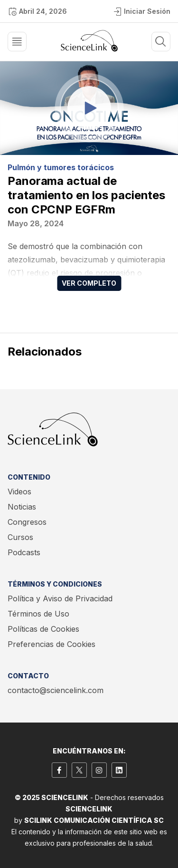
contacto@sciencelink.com (56, 690)
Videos (19, 492)
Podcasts (24, 552)
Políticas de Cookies (43, 629)
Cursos (20, 537)
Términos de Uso (38, 614)
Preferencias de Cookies (52, 644)
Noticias (22, 507)
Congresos (27, 522)
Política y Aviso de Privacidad (60, 598)
